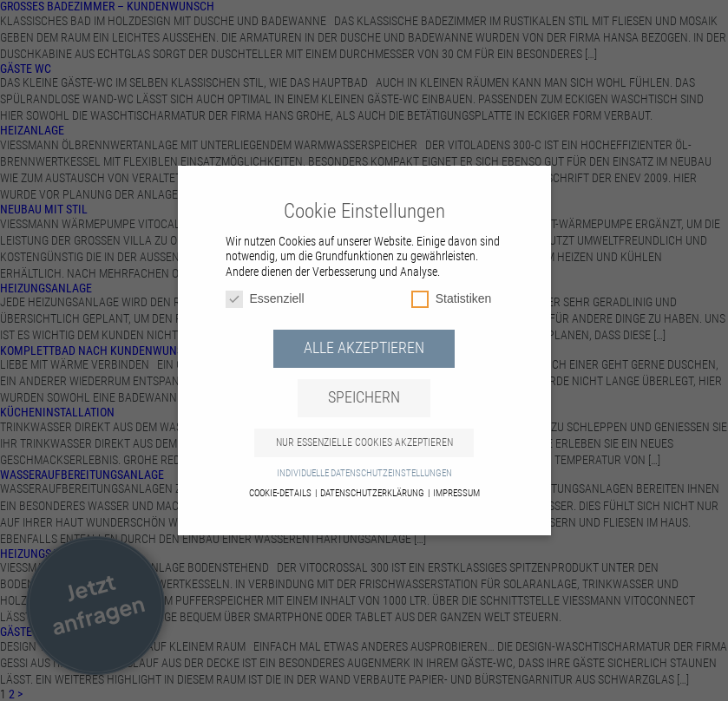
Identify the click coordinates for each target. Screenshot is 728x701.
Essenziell (265, 299)
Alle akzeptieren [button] (364, 348)
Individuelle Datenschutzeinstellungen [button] (364, 473)
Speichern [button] (364, 397)
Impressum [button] (456, 493)
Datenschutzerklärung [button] (373, 493)
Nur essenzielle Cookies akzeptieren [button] (364, 442)
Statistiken (452, 299)
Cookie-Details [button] (281, 493)
